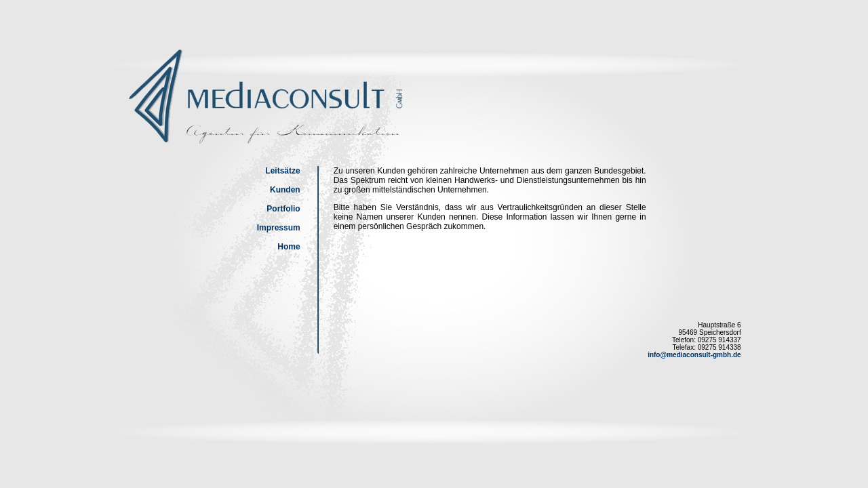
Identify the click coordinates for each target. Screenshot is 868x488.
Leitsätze (282, 171)
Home (289, 247)
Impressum (279, 228)
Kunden (285, 190)
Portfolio (283, 209)
